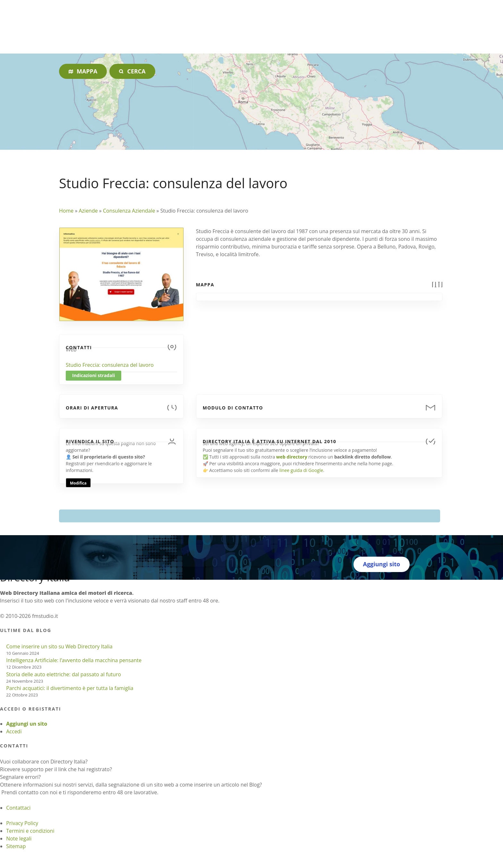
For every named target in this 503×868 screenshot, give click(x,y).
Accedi (14, 731)
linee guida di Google (301, 470)
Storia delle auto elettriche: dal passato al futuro (64, 674)
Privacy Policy (22, 823)
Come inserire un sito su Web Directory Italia (59, 646)
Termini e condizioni (30, 831)
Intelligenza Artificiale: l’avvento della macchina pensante (74, 660)
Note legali (19, 839)
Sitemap (16, 846)
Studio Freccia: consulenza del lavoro (110, 365)
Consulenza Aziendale (129, 211)
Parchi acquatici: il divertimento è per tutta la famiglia (70, 688)
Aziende (88, 211)
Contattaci (18, 808)
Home (66, 211)
